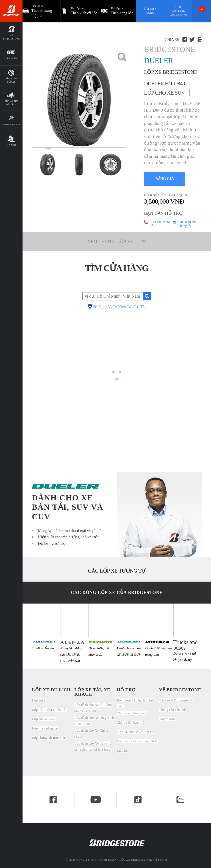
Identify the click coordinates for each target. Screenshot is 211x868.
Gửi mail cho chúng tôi (188, 224)
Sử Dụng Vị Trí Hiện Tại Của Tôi (119, 307)
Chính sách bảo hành (132, 713)
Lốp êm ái (39, 700)
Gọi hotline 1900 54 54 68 (178, 11)
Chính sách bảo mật (131, 723)
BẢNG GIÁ (165, 179)
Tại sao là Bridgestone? (176, 700)
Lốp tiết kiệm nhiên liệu (50, 710)
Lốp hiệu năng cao (45, 728)
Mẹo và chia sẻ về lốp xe (135, 732)
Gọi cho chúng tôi (161, 224)
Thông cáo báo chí (172, 710)
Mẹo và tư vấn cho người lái (138, 741)
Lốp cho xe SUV (44, 719)
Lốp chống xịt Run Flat (48, 738)
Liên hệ (122, 751)
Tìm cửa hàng (150, 11)
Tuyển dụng (168, 719)
